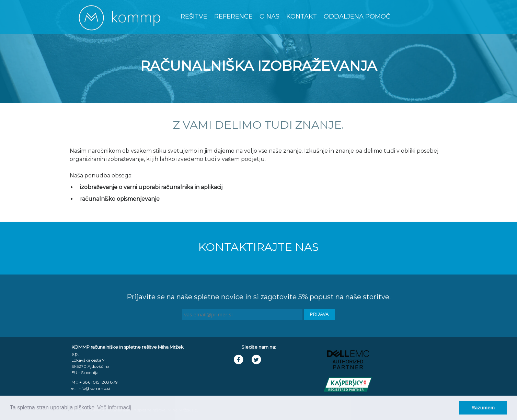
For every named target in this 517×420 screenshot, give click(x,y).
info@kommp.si (94, 388)
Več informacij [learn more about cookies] (114, 407)
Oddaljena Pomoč (357, 16)
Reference (233, 16)
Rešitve (194, 16)
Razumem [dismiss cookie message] (483, 408)
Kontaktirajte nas (258, 247)
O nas (269, 16)
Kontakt (302, 16)
